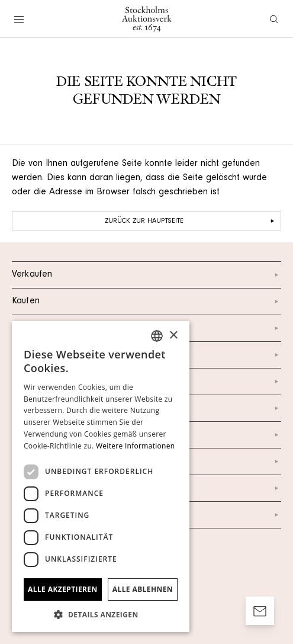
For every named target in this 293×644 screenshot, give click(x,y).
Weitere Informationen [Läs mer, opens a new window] (136, 446)
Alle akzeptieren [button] (63, 589)
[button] (101, 614)
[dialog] (101, 477)
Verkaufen (146, 275)
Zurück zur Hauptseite (191, 221)
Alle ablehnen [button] (143, 589)
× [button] (173, 336)
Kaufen (146, 302)
